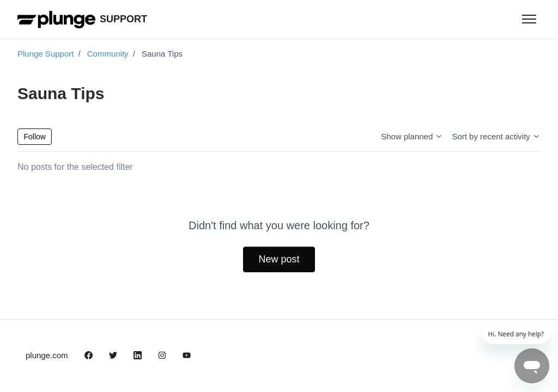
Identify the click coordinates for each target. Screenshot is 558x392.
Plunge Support (46, 54)
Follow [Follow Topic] (35, 137)
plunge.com (47, 355)
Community (108, 54)
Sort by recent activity (496, 136)
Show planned (412, 136)
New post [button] (279, 259)
